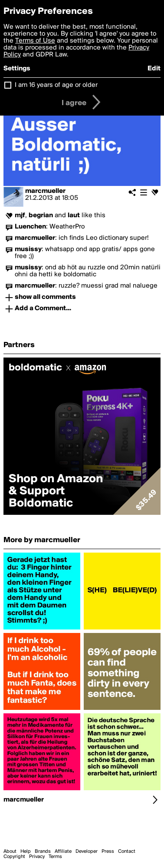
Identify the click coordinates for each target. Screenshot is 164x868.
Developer (87, 851)
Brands (43, 851)
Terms (55, 857)
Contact (127, 851)
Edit (154, 69)
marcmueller (45, 191)
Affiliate (63, 851)
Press (108, 851)
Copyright (14, 857)
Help (26, 851)
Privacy (37, 857)
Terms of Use (35, 41)
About (10, 851)
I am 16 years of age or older (56, 85)
